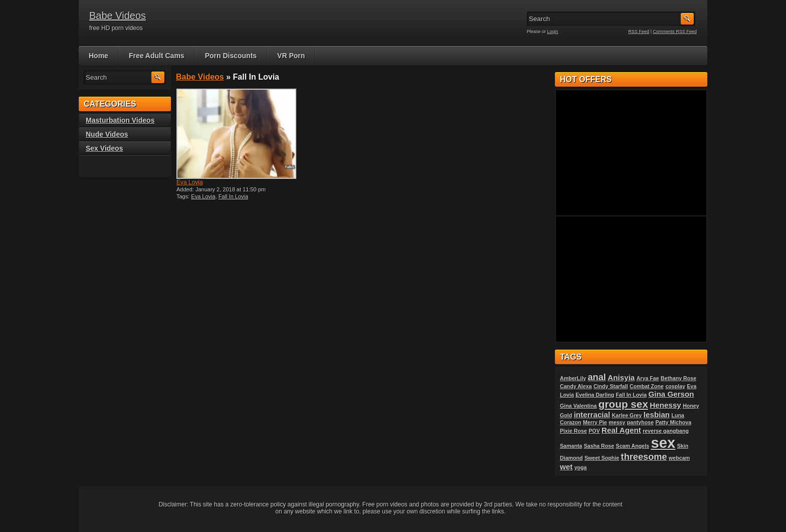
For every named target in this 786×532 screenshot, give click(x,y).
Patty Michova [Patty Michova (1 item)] (673, 422)
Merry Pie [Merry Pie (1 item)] (595, 422)
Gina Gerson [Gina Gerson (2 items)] (671, 394)
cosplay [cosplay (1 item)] (675, 386)
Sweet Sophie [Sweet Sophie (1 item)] (602, 458)
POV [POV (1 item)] (594, 431)
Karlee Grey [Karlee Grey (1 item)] (627, 415)
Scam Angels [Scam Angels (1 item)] (633, 446)
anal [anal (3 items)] (597, 377)
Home (99, 56)
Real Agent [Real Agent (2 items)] (621, 430)
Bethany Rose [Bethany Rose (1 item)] (678, 378)
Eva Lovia (190, 182)
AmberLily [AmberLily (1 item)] (573, 378)
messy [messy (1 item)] (617, 422)
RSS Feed (639, 32)
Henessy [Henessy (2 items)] (665, 405)
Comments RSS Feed (675, 32)
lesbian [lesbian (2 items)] (657, 415)
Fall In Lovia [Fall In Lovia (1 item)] (632, 395)
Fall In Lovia (233, 196)
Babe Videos (118, 16)
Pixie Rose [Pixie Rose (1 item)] (573, 431)
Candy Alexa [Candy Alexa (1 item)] (576, 386)
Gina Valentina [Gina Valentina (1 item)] (578, 406)
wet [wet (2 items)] (566, 467)
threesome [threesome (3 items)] (644, 457)
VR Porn (291, 56)
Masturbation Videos (120, 120)
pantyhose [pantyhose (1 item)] (640, 422)
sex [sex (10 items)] (663, 443)
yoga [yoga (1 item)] (581, 467)
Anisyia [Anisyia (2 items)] (621, 377)
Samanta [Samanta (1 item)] (571, 446)
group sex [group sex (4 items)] (623, 404)
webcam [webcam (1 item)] (679, 458)
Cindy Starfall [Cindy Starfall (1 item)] (611, 386)
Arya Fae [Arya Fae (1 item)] (648, 378)
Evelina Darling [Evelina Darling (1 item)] (595, 395)
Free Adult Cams (157, 56)
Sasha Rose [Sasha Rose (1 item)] (599, 446)
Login (553, 32)
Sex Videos (104, 148)
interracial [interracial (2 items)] (592, 415)
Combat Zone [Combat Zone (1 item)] (647, 386)
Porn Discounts (231, 56)
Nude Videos (107, 134)
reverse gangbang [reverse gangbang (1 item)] (666, 431)
